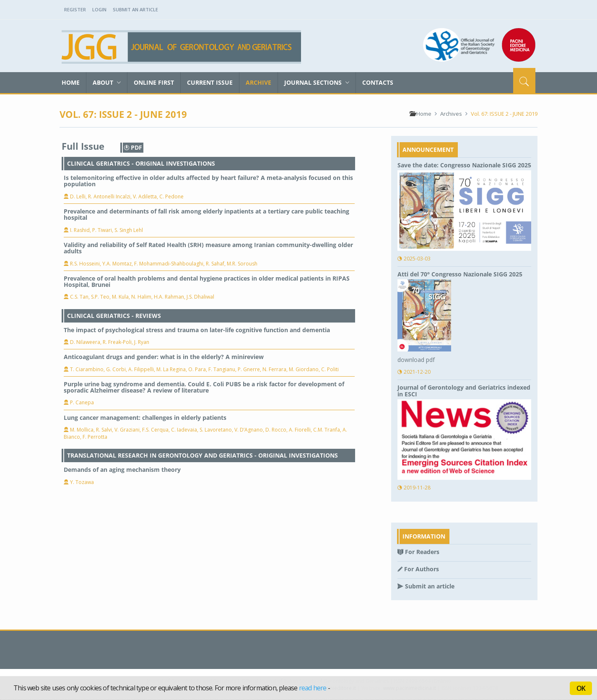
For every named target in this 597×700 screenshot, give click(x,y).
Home (71, 82)
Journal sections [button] (317, 82)
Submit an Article (135, 9)
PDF (133, 147)
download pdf (416, 360)
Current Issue (210, 82)
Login (99, 9)
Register (75, 9)
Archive (258, 82)
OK (581, 688)
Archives (451, 114)
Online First (154, 82)
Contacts (378, 82)
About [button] (107, 82)
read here (313, 688)
